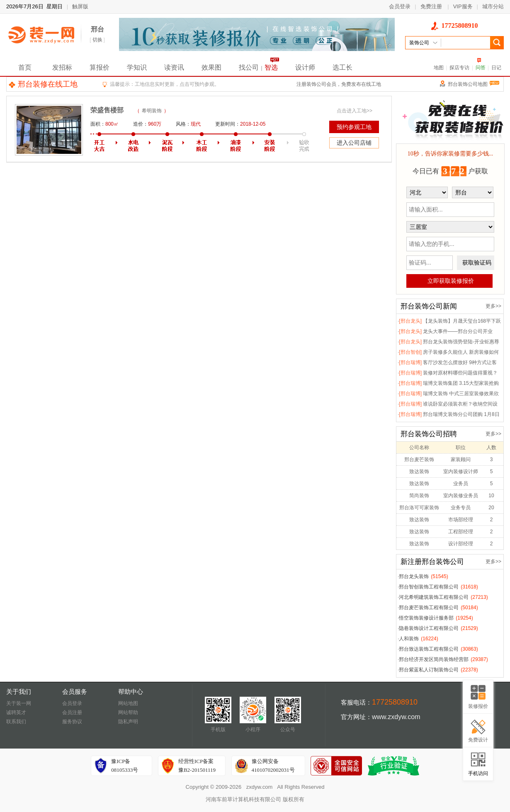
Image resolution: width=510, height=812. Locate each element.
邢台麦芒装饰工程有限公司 (429, 608)
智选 (271, 67)
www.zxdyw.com (396, 717)
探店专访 (459, 68)
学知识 (137, 67)
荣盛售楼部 (107, 110)
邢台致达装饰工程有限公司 (429, 649)
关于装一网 (19, 703)
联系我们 (16, 722)
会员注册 (72, 712)
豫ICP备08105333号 (125, 766)
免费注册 (431, 6)
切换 (97, 40)
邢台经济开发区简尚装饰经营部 (434, 659)
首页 (25, 67)
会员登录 (400, 6)
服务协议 (72, 722)
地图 (439, 68)
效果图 (211, 67)
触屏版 (80, 6)
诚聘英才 (16, 712)
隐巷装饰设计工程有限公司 (429, 628)
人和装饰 (409, 639)
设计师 (305, 67)
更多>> (493, 306)
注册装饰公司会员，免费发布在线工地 (339, 84)
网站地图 (128, 703)
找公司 (249, 67)
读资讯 (174, 67)
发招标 (62, 67)
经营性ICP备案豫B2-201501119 (197, 766)
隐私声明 (128, 722)
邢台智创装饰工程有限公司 (429, 587)
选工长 (342, 67)
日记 (496, 68)
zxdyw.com (260, 787)
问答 (481, 68)
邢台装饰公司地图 (474, 84)
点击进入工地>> (355, 111)
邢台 (97, 29)
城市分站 (493, 6)
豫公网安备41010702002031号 (273, 766)
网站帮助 (128, 712)
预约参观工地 (354, 127)
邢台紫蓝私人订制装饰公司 (429, 670)
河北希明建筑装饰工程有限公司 (434, 597)
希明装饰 (152, 111)
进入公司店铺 (354, 143)
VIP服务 (463, 6)
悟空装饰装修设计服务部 (426, 618)
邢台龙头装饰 (414, 576)
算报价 (100, 67)
